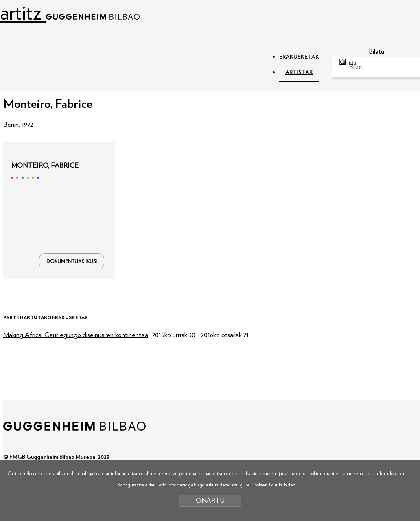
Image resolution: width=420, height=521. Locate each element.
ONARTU (210, 500)
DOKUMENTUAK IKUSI (72, 261)
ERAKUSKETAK (299, 57)
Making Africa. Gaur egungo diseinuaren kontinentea (76, 335)
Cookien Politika (267, 485)
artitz (70, 13)
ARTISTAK (299, 72)
